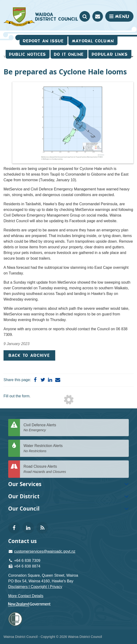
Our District (24, 496)
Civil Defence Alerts (74, 428)
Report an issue (43, 41)
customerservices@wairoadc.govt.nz (45, 551)
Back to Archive (29, 355)
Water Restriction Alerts (74, 449)
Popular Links (110, 54)
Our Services (25, 484)
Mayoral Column (93, 41)
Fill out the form (16, 396)
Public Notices (28, 54)
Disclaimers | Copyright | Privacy (35, 587)
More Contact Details (26, 596)
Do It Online (69, 54)
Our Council (24, 509)
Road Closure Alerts (74, 469)
